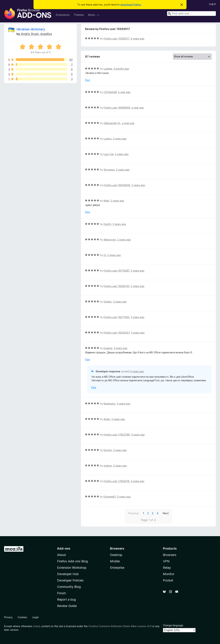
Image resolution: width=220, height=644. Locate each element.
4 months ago (121, 69)
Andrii (107, 419)
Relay (167, 568)
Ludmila (108, 69)
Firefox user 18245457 (117, 333)
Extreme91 (110, 497)
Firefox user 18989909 (117, 108)
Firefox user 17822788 (117, 435)
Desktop (116, 555)
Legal (35, 617)
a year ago (124, 92)
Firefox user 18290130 (117, 286)
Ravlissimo (109, 404)
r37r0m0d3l (110, 92)
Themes (79, 15)
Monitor (169, 574)
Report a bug (66, 599)
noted (36, 626)
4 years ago (137, 39)
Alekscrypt (110, 240)
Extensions (63, 15)
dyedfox (46, 34)
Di (105, 255)
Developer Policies (70, 580)
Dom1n (107, 224)
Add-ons (64, 548)
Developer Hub (68, 574)
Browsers (170, 555)
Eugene (108, 348)
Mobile (115, 561)
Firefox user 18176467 (117, 271)
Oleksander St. (112, 123)
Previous (133, 513)
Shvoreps (109, 170)
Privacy (8, 617)
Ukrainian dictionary (31, 29)
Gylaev (108, 302)
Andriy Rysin (30, 34)
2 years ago (120, 139)
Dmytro (108, 450)
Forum (62, 593)
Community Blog (69, 587)
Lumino (108, 139)
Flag (87, 80)
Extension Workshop (72, 568)
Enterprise (117, 568)
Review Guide (67, 606)
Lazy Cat (109, 154)
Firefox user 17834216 (117, 481)
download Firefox (131, 5)
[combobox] (191, 14)
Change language (173, 625)
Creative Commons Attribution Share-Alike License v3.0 (120, 626)
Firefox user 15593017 (116, 39)
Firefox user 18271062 (117, 317)
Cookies (22, 617)
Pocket (168, 580)
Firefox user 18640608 (117, 185)
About (62, 555)
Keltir (106, 201)
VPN (166, 561)
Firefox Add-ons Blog (72, 561)
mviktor (108, 466)
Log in (212, 4)
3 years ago (138, 317)
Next (166, 513)
